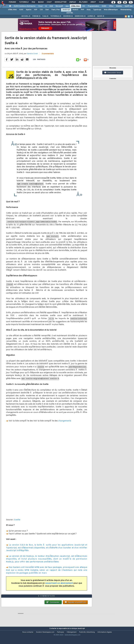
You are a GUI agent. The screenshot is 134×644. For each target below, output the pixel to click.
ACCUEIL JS (26, 16)
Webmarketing (126, 10)
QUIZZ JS (101, 16)
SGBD (104, 6)
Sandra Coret (32, 56)
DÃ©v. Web (75, 6)
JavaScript (66, 10)
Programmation (93, 6)
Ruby (89, 10)
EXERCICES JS (80, 16)
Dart (47, 10)
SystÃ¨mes (129, 6)
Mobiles (119, 6)
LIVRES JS (91, 16)
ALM (51, 6)
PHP (82, 10)
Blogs (41, 2)
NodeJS (75, 10)
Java (67, 6)
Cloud (40, 6)
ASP (36, 10)
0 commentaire (48, 56)
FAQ (33, 2)
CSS (41, 10)
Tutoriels (24, 2)
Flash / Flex (56, 10)
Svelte (17, 522)
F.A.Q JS (45, 16)
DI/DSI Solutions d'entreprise (25, 6)
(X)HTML (70, 13)
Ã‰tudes (83, 2)
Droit (93, 2)
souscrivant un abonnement (59, 586)
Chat (49, 2)
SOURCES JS (68, 16)
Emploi (73, 2)
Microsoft (59, 6)
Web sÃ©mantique (111, 10)
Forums (12, 2)
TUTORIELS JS (56, 16)
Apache (29, 10)
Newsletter (60, 2)
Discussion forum (113, 73)
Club (101, 2)
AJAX (21, 10)
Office (111, 6)
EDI (84, 6)
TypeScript (97, 10)
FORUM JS (36, 16)
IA (46, 6)
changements (65, 423)
